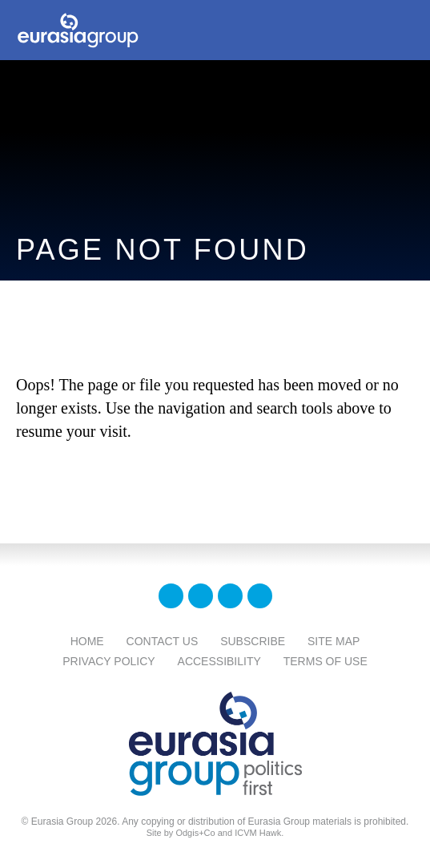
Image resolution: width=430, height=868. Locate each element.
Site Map (334, 641)
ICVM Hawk (258, 833)
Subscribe (253, 641)
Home (87, 641)
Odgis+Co (195, 833)
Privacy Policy (109, 661)
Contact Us (163, 641)
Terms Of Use (326, 661)
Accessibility (219, 661)
